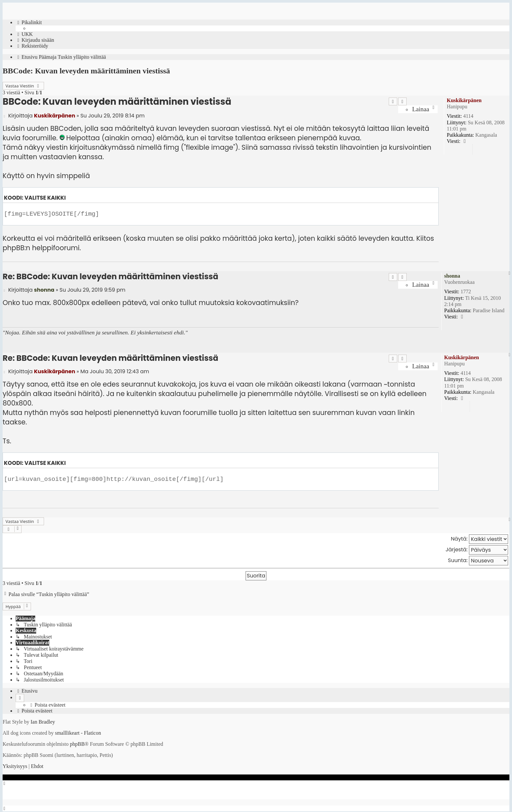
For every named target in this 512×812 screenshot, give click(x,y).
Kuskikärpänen (464, 100)
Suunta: (478, 561)
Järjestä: (477, 550)
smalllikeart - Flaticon (78, 731)
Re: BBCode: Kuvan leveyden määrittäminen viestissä (110, 277)
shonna (452, 276)
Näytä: (480, 539)
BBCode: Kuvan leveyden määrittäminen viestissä (86, 71)
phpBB (77, 742)
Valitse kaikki (45, 198)
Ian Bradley (43, 720)
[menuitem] (24, 34)
